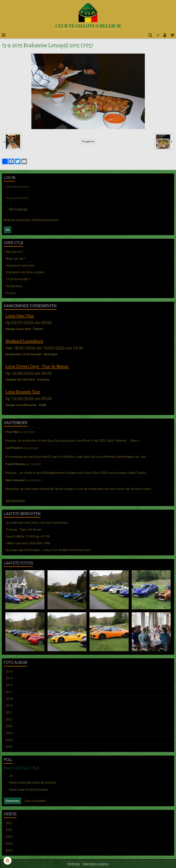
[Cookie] (8, 861)
